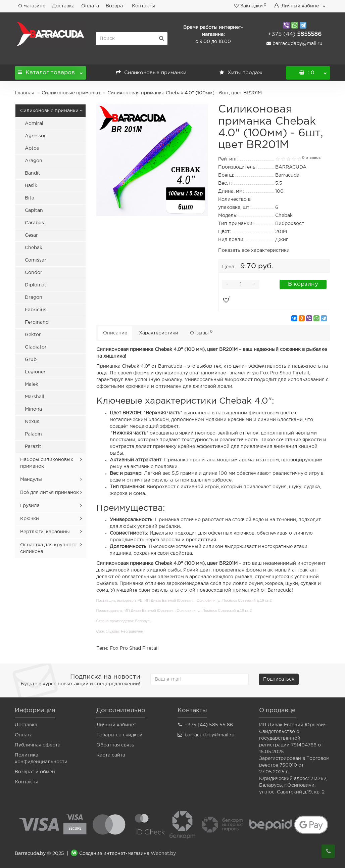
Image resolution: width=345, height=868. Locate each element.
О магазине (32, 6)
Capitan (34, 211)
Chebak (34, 248)
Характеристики (159, 333)
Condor (34, 273)
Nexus (32, 422)
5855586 (295, 34)
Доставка (63, 6)
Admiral (34, 124)
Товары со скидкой (119, 735)
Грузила (30, 506)
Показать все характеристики (254, 250)
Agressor (35, 136)
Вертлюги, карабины (45, 532)
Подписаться (279, 679)
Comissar (36, 260)
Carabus (34, 223)
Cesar (31, 235)
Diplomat (36, 285)
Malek (32, 384)
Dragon (34, 298)
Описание (115, 333)
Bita (30, 198)
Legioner (35, 372)
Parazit (33, 447)
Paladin (33, 434)
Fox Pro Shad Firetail (134, 648)
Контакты (143, 6)
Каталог (51, 71)
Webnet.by (163, 854)
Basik (31, 186)
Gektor (33, 335)
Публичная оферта (38, 745)
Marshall (35, 397)
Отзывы (201, 333)
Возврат (115, 6)
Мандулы (31, 479)
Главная (24, 93)
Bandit (33, 173)
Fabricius (36, 310)
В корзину (303, 284)
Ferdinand (37, 322)
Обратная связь (115, 745)
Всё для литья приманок (50, 493)
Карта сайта (111, 755)
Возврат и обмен (35, 772)
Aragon (34, 161)
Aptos (32, 148)
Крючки (30, 519)
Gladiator (36, 347)
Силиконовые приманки (151, 73)
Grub (31, 360)
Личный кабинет (116, 725)
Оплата (90, 6)
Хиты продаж (241, 73)
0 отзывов (311, 158)
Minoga (33, 409)
